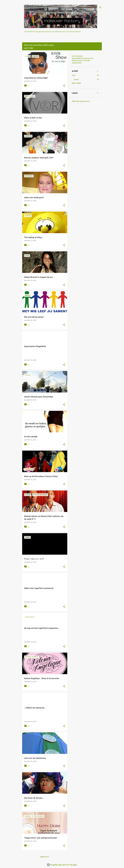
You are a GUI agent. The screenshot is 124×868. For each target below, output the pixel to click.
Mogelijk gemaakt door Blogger (62, 865)
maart (76, 80)
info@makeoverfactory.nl (45, 32)
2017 (74, 75)
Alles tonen (29, 48)
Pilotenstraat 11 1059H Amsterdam (68, 32)
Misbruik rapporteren (81, 101)
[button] (64, 86)
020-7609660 (29, 32)
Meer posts (45, 857)
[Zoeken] (100, 7)
